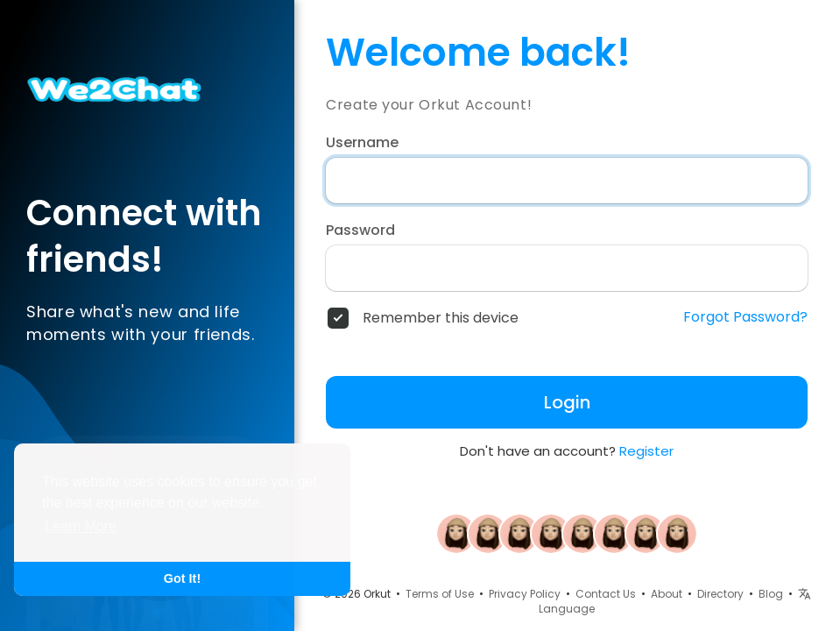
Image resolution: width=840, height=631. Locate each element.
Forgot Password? (745, 317)
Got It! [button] (182, 578)
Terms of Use (440, 594)
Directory (720, 594)
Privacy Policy (525, 594)
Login (567, 402)
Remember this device (441, 318)
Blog (771, 594)
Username (362, 143)
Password (360, 230)
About (667, 594)
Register (646, 451)
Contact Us (606, 594)
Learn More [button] (81, 526)
